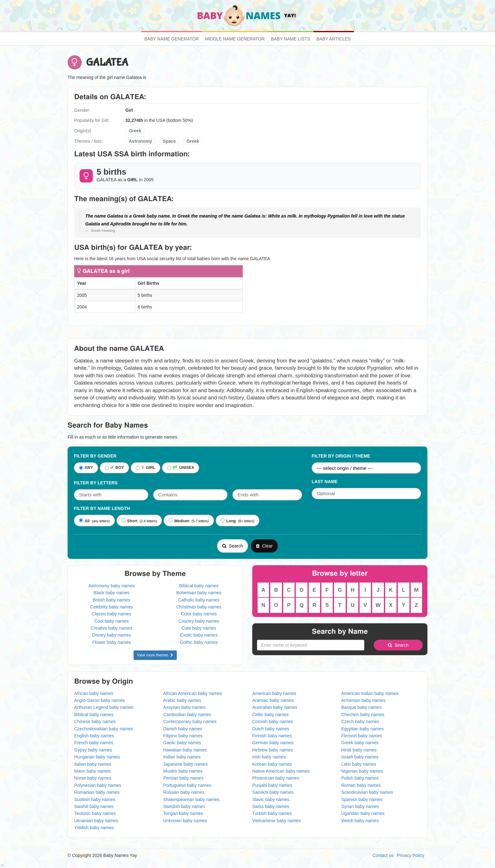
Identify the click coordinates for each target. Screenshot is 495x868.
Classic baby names (112, 614)
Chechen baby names (363, 715)
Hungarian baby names (97, 757)
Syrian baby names (360, 806)
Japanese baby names (185, 764)
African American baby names (193, 693)
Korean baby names (272, 764)
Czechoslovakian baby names (104, 729)
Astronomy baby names (112, 586)
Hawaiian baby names (185, 750)
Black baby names (111, 593)
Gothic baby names (199, 642)
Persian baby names (183, 778)
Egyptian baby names (363, 729)
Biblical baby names (199, 586)
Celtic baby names (270, 715)
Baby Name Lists (290, 39)
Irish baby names (269, 757)
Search (233, 546)
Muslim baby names (183, 771)
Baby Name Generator (172, 39)
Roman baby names (361, 785)
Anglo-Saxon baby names (99, 700)
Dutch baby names (271, 729)
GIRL (146, 468)
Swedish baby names (184, 806)
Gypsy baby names (93, 750)
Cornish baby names (272, 721)
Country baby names (199, 621)
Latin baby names (359, 764)
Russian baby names (184, 792)
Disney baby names (112, 635)
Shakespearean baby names (191, 799)
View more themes (155, 655)
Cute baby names (199, 628)
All (84, 521)
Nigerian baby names (362, 771)
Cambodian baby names (187, 715)
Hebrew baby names (272, 750)
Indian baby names (182, 757)
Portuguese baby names (187, 785)
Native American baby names (281, 771)
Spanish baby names (362, 799)
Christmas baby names (199, 607)
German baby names (273, 743)
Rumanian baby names (97, 792)
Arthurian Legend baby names (104, 707)
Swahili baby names (94, 806)
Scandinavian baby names (367, 792)
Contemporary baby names (190, 721)
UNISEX (181, 468)
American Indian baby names (370, 693)
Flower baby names (111, 642)
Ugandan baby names (363, 813)
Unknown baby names (185, 821)
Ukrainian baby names (96, 821)
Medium (179, 521)
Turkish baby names (272, 813)
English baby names (94, 736)
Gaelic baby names (182, 743)
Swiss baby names (271, 806)
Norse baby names (93, 778)
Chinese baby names (95, 721)
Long (228, 521)
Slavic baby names (271, 799)
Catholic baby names (199, 600)
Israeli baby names (360, 757)
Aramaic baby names (273, 700)
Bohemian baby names (199, 593)
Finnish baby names (272, 736)
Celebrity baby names (112, 607)
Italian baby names (93, 764)
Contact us (383, 855)
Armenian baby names (363, 700)
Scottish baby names (95, 799)
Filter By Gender (95, 456)
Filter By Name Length (102, 508)
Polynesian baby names (98, 785)
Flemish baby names (362, 736)
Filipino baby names (183, 736)
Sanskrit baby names (273, 792)
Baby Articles (334, 39)
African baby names (94, 693)
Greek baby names (360, 743)
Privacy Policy (411, 855)
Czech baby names (360, 721)
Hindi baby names (359, 750)
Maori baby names (92, 771)
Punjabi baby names (272, 785)
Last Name (325, 482)
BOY (114, 468)
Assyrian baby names (184, 707)
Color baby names (199, 614)
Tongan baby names (183, 813)
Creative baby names (111, 628)
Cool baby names (112, 621)
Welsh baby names (360, 821)
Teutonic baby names (95, 813)
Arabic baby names (182, 700)
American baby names (274, 693)
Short (130, 521)
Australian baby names (275, 707)
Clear (264, 546)
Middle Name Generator (235, 39)
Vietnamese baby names (277, 821)
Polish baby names (360, 778)
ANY (86, 468)
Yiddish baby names (94, 828)
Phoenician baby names (276, 778)
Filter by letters (96, 483)
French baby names (94, 743)
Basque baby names (361, 707)
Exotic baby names (199, 635)
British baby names (112, 600)
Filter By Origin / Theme (341, 456)
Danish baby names (183, 729)
